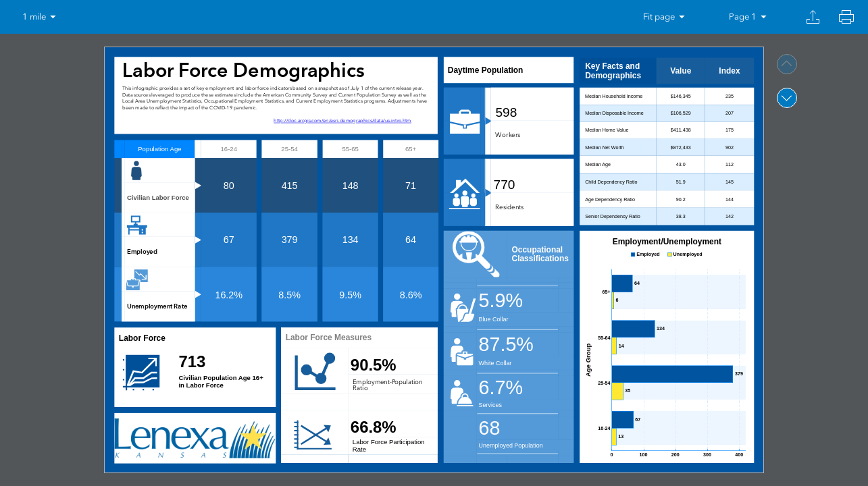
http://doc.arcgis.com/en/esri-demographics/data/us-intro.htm (342, 121)
